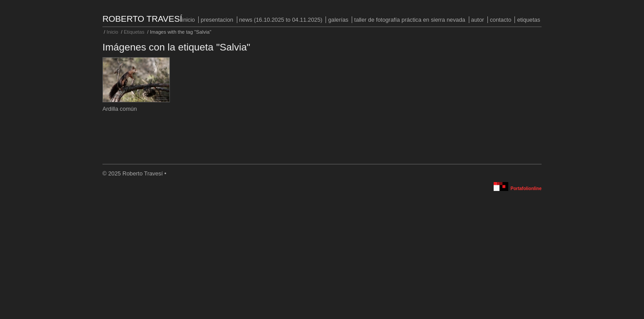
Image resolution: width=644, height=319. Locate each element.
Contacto (500, 20)
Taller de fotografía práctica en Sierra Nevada (410, 20)
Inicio (188, 20)
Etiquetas (529, 20)
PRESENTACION (217, 20)
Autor (477, 20)
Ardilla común (120, 109)
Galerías (338, 20)
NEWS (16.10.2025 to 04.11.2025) (281, 20)
